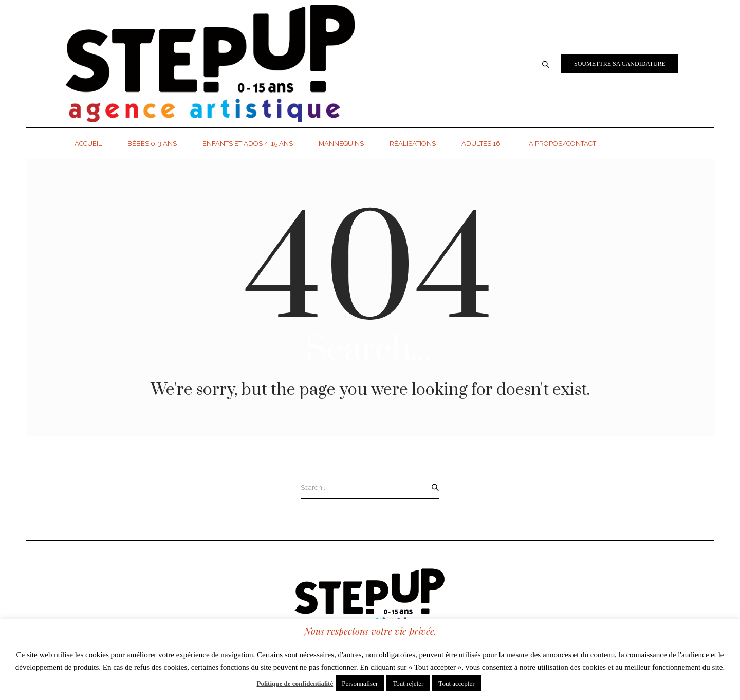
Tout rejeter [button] (408, 683)
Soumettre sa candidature (620, 64)
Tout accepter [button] (456, 683)
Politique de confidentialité (295, 683)
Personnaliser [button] (360, 683)
